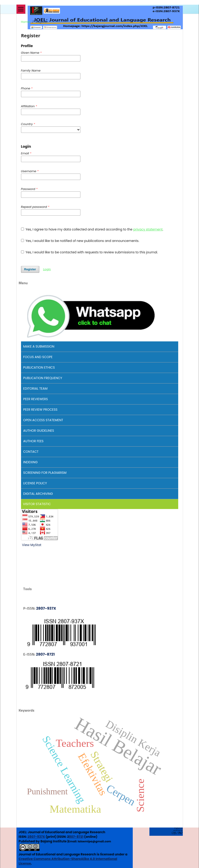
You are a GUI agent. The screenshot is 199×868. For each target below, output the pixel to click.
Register (30, 269)
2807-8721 (45, 654)
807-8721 (76, 837)
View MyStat (32, 545)
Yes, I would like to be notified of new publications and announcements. (80, 241)
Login (47, 269)
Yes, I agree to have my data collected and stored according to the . (92, 229)
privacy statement (148, 229)
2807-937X (46, 608)
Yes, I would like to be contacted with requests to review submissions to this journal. (89, 252)
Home (25, 22)
